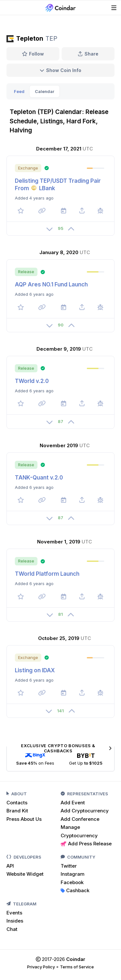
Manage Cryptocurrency (79, 831)
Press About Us (24, 819)
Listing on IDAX (35, 670)
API (10, 866)
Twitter (69, 866)
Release (26, 272)
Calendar (45, 91)
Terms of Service (77, 967)
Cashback (75, 890)
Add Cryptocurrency (85, 811)
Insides (15, 921)
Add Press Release (86, 844)
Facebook (72, 882)
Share (88, 54)
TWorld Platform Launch (47, 574)
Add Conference (80, 819)
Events (14, 913)
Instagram (73, 874)
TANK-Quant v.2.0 (39, 478)
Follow (33, 54)
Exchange (28, 168)
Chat (12, 929)
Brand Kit (17, 811)
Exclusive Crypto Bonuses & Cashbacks (66, 748)
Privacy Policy (41, 967)
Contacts (17, 803)
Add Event (73, 803)
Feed (19, 91)
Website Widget (25, 874)
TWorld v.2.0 (32, 381)
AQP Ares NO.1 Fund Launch (51, 284)
